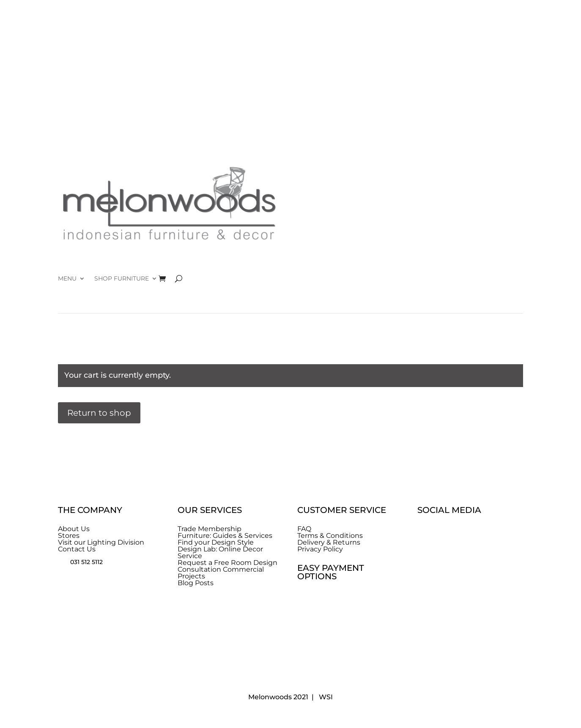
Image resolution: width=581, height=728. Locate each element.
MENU (67, 279)
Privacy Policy (320, 549)
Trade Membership (210, 529)
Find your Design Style (216, 542)
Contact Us (77, 549)
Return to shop (99, 413)
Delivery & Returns (329, 542)
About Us (74, 529)
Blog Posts (196, 583)
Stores (69, 536)
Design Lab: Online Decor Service (220, 552)
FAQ (304, 529)
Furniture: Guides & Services (225, 536)
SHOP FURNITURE (122, 279)
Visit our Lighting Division (101, 542)
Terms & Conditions (330, 536)
